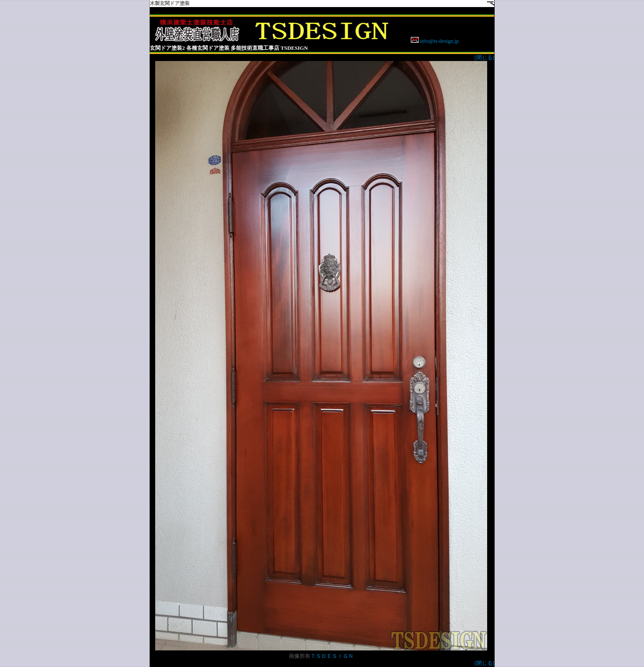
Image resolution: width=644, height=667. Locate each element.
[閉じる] (484, 57)
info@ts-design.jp (439, 41)
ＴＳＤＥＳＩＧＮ (332, 656)
